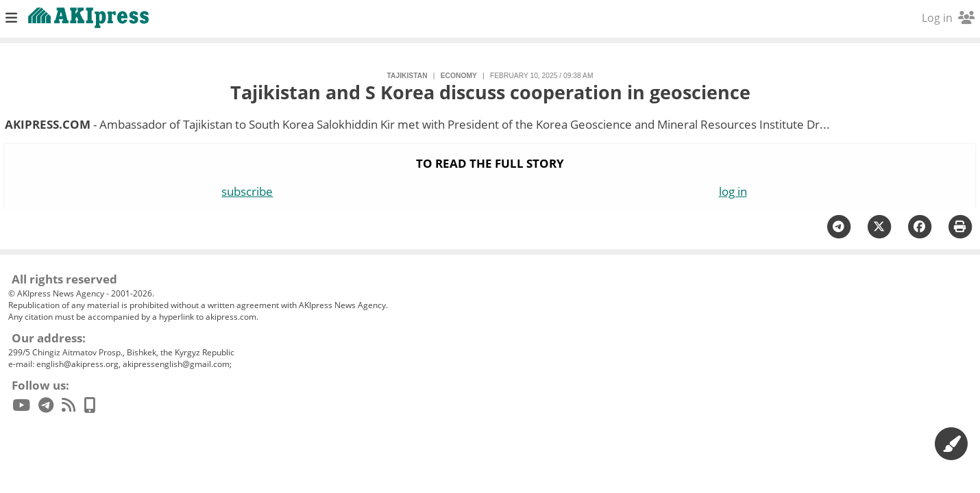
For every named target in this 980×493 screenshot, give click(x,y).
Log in (948, 18)
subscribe (247, 191)
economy (459, 76)
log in (733, 191)
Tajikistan (407, 76)
